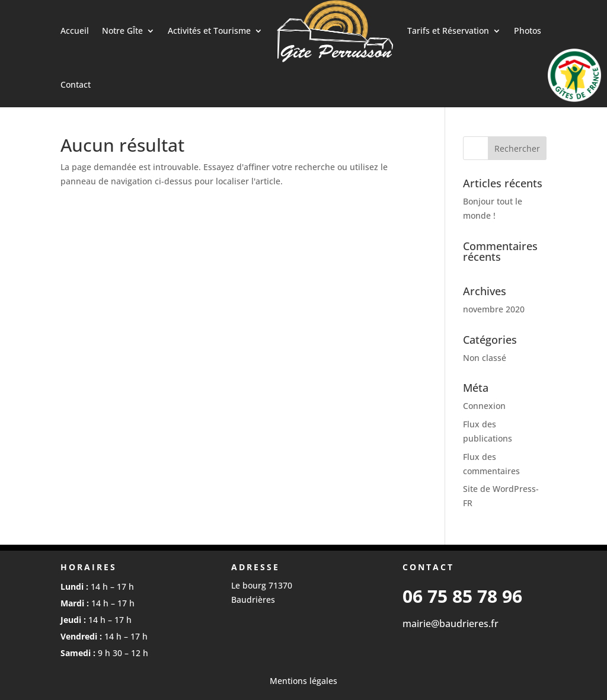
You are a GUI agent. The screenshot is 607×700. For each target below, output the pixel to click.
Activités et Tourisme (209, 31)
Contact (76, 84)
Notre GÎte (122, 31)
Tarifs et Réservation (448, 31)
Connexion (484, 406)
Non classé (485, 358)
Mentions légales (303, 681)
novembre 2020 (494, 309)
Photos (528, 31)
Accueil (75, 31)
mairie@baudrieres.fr (451, 624)
